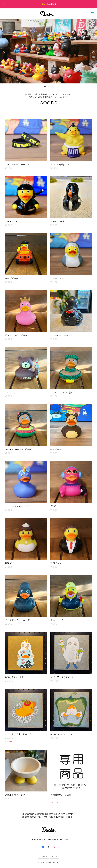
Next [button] (92, 51)
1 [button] (45, 87)
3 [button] (52, 87)
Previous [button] (5, 51)
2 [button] (49, 87)
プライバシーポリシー (37, 839)
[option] (48, 51)
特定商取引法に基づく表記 (58, 839)
